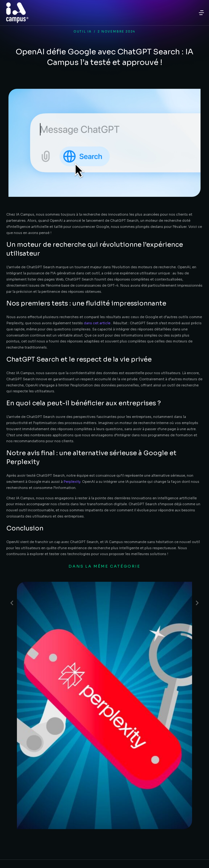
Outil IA (83, 31)
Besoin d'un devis (26, 761)
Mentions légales (102, 853)
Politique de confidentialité (105, 862)
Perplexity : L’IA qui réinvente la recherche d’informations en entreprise (123, 599)
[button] (201, 13)
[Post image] (38, 603)
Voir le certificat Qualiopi (155, 825)
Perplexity (72, 482)
